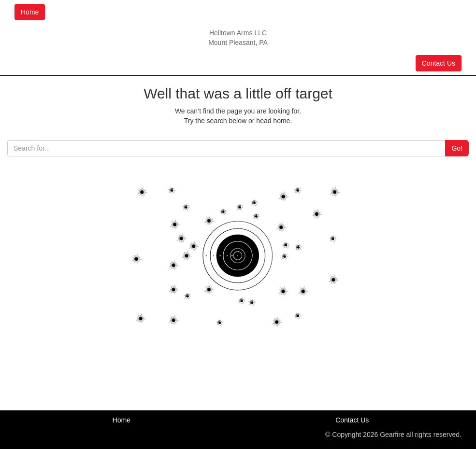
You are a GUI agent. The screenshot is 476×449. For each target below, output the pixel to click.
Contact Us (439, 63)
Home (30, 12)
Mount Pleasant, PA (238, 42)
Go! (457, 148)
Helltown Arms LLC (238, 33)
